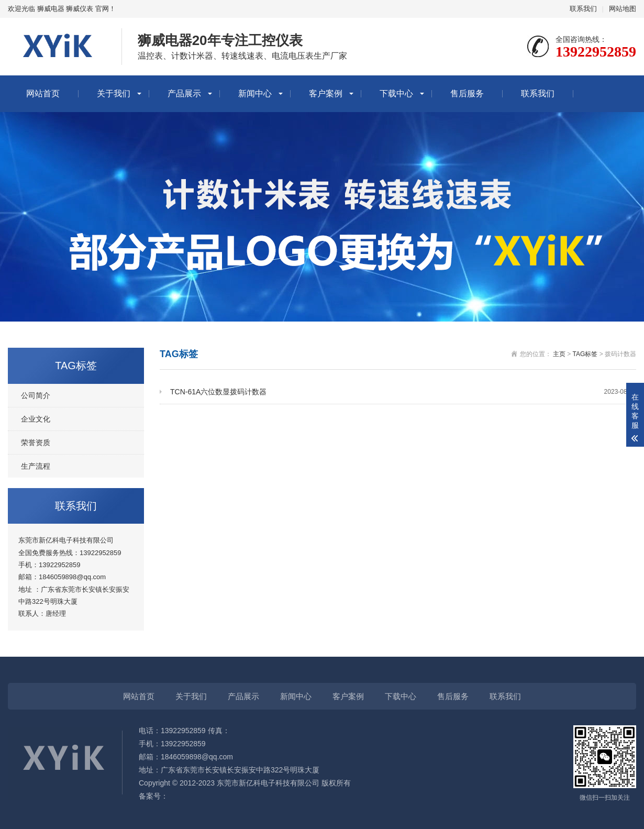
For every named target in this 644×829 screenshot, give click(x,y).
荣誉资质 (36, 443)
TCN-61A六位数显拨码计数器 (403, 392)
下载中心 (396, 93)
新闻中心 (255, 93)
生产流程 (36, 466)
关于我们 (114, 93)
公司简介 (36, 395)
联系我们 (583, 9)
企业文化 (36, 419)
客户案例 (326, 93)
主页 (559, 354)
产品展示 (184, 93)
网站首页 (43, 93)
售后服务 (467, 93)
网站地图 (623, 9)
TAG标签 (585, 354)
